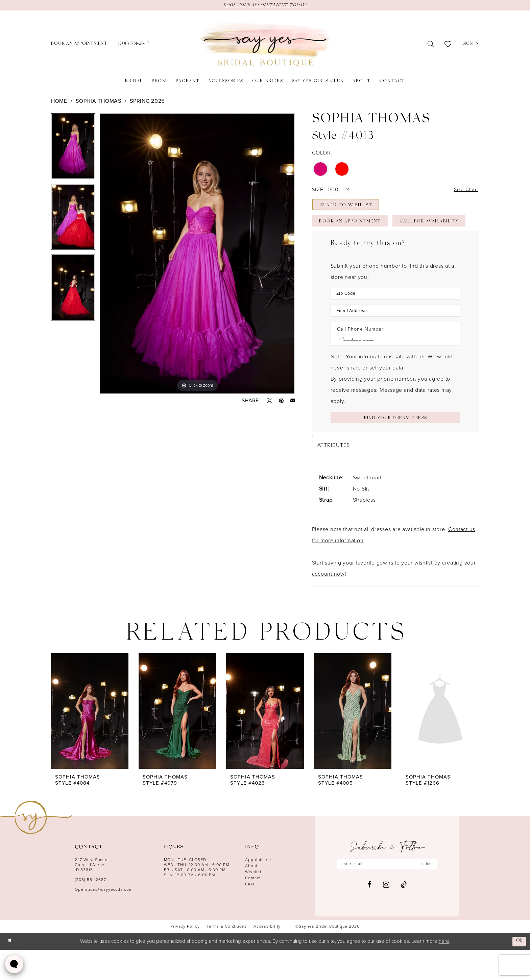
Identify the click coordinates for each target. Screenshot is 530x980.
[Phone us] (134, 45)
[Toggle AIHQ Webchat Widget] (14, 964)
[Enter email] (387, 894)
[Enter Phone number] (392, 367)
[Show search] (431, 45)
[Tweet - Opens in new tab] (269, 401)
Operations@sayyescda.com (104, 919)
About (251, 896)
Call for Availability (354, 246)
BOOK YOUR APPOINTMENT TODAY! (265, 5)
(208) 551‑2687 (90, 910)
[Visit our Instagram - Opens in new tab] (386, 915)
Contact (253, 908)
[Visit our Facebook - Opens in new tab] (369, 916)
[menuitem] (79, 45)
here (444, 971)
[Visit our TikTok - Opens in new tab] (404, 916)
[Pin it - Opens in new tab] (281, 401)
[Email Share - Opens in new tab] (293, 401)
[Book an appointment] (79, 45)
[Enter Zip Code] (395, 319)
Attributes (334, 475)
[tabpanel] (73, 149)
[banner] (265, 45)
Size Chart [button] (465, 191)
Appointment (258, 890)
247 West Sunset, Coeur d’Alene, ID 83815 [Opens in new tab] (92, 895)
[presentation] (90, 741)
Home (59, 101)
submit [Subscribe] (432, 894)
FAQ (250, 914)
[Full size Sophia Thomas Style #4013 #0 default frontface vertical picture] (197, 254)
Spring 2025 (147, 101)
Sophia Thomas (99, 101)
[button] (471, 45)
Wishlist (253, 902)
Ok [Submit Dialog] (519, 971)
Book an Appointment (354, 228)
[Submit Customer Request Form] (395, 447)
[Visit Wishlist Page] (448, 45)
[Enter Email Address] (395, 338)
